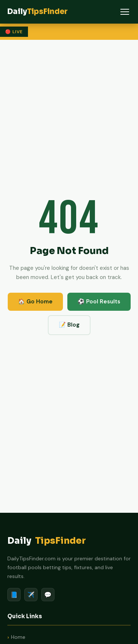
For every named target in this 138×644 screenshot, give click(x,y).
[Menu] (125, 12)
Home (18, 637)
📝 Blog (69, 325)
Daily (47, 541)
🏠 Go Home (35, 302)
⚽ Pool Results (99, 302)
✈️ (31, 595)
